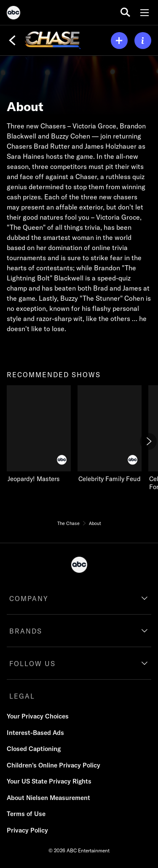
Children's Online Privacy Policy (54, 765)
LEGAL (22, 696)
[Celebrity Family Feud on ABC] (110, 434)
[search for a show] (125, 12)
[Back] (12, 41)
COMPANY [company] (29, 599)
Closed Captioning (34, 749)
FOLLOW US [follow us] (32, 664)
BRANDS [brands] (26, 631)
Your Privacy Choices (38, 716)
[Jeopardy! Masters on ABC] (39, 434)
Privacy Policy (27, 830)
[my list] (119, 41)
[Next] (148, 441)
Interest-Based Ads (35, 733)
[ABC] (13, 14)
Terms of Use (26, 814)
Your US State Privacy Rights (49, 781)
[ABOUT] (143, 41)
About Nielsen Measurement (48, 798)
